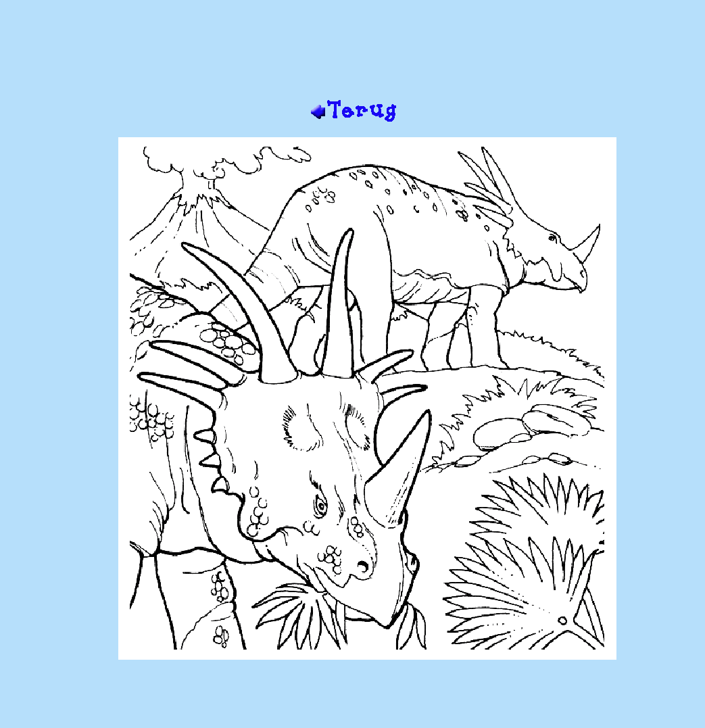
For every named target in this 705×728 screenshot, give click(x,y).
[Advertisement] (353, 55)
